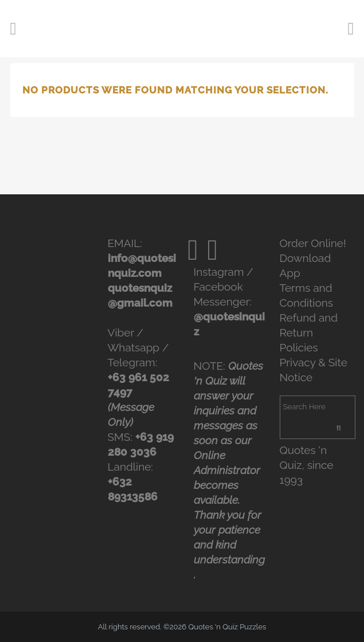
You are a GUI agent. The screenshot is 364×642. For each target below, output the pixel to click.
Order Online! (313, 243)
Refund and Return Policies (309, 332)
